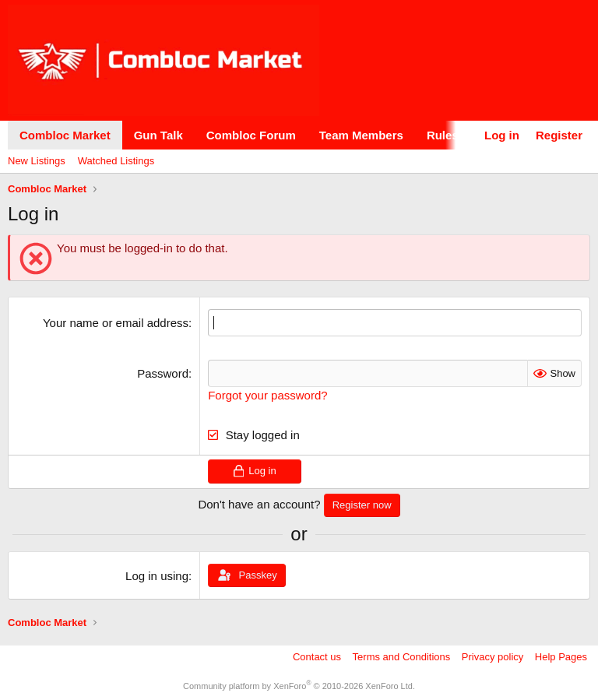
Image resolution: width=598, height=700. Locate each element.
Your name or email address (116, 323)
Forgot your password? (267, 395)
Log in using (157, 576)
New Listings (37, 161)
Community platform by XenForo (299, 686)
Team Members (361, 135)
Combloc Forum (251, 135)
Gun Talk (158, 135)
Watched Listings (116, 161)
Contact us (317, 657)
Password (163, 373)
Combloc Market (65, 135)
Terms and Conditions (402, 657)
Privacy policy (492, 657)
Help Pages (561, 657)
